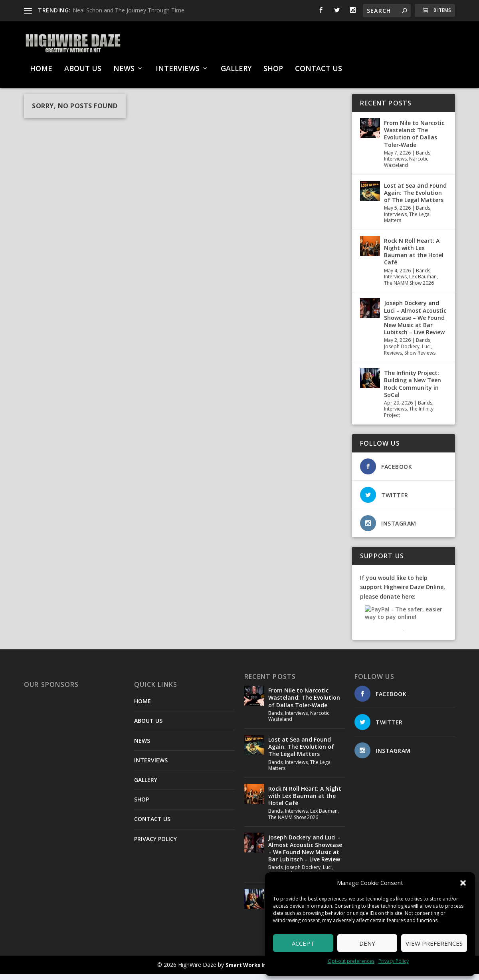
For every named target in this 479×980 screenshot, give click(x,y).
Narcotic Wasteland (406, 168)
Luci (426, 352)
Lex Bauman (423, 283)
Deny (367, 943)
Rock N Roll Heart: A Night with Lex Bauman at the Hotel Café (414, 258)
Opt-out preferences (351, 961)
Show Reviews (420, 359)
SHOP (273, 65)
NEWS (124, 65)
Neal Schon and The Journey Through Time (129, 10)
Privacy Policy (394, 961)
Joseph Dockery (402, 352)
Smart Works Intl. (249, 971)
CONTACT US (319, 65)
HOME (41, 65)
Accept (303, 943)
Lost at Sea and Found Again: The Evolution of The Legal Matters (415, 199)
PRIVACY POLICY (155, 845)
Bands (423, 159)
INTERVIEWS (178, 65)
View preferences (434, 943)
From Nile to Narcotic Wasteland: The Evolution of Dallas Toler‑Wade (414, 140)
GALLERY (236, 65)
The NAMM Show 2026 (409, 289)
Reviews (393, 359)
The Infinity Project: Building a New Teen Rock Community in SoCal (413, 390)
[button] (463, 883)
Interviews (395, 165)
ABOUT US (83, 65)
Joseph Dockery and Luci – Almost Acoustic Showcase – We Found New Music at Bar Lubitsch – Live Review (415, 323)
